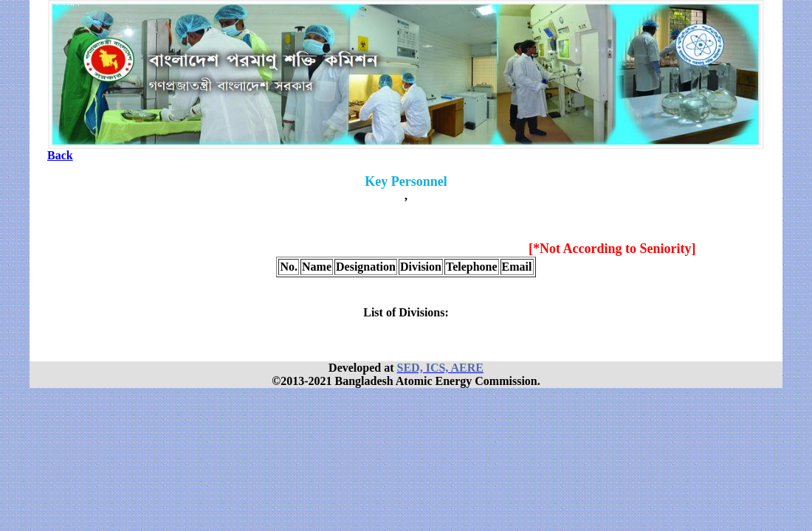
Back (60, 155)
